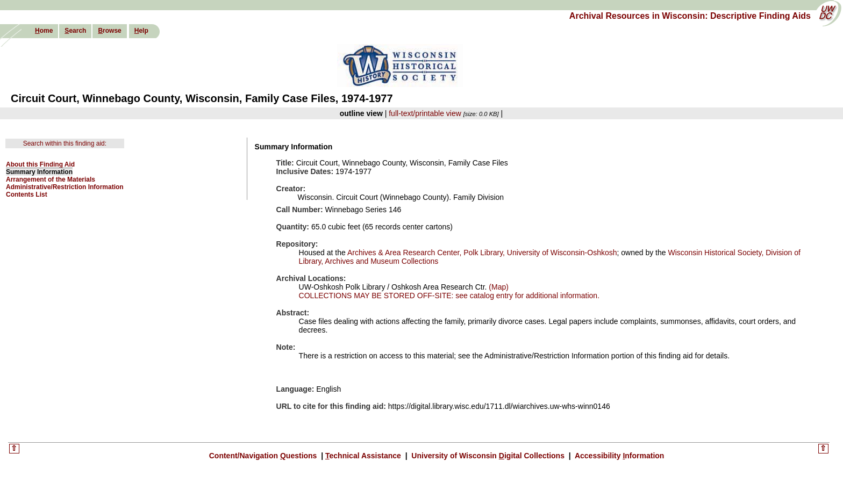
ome (44, 31)
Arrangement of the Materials (51, 179)
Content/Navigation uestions (264, 456)
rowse (109, 31)
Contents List (27, 195)
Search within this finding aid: (65, 143)
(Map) (497, 287)
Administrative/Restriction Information (65, 187)
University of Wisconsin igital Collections (488, 456)
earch (75, 31)
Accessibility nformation (619, 456)
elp (141, 31)
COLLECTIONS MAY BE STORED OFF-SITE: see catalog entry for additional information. (449, 296)
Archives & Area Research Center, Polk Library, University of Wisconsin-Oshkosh (482, 253)
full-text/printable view (425, 113)
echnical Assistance (364, 456)
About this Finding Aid (40, 164)
